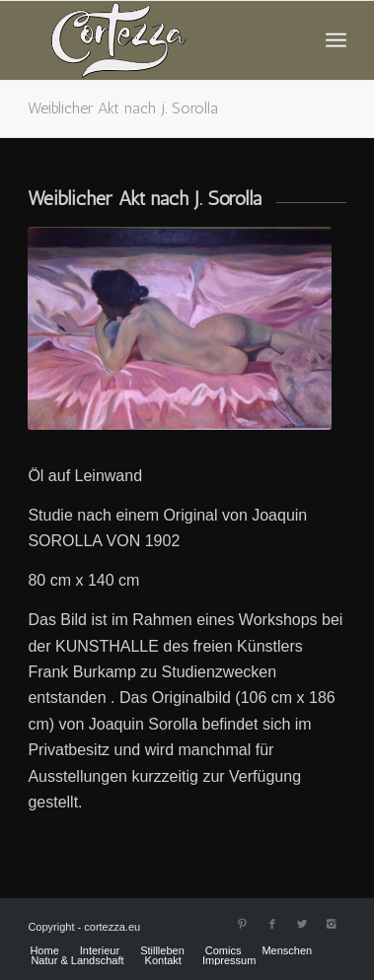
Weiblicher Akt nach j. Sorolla (123, 108)
